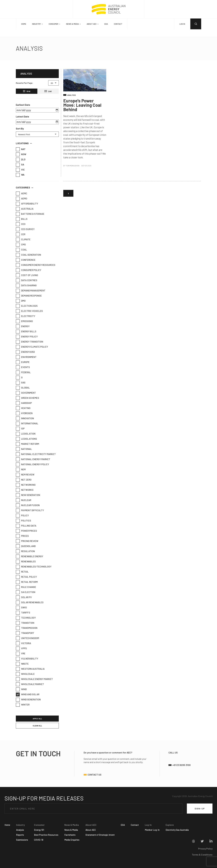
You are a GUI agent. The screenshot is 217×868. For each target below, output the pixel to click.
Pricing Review (28, 541)
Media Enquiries (72, 840)
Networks (26, 490)
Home (24, 24)
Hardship (25, 403)
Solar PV (25, 597)
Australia (26, 209)
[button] (24, 144)
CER (22, 234)
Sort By (20, 128)
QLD (18, 159)
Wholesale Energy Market (35, 679)
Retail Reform (28, 582)
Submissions (22, 840)
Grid (27, 91)
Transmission (28, 628)
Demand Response (30, 296)
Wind (22, 689)
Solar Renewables (31, 602)
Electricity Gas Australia (177, 830)
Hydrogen (25, 413)
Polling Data (27, 526)
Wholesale (26, 674)
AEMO (22, 198)
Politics (24, 521)
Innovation (26, 418)
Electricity (26, 316)
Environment (27, 357)
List (48, 91)
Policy (23, 515)
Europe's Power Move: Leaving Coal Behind (82, 105)
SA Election (27, 592)
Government (27, 393)
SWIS (22, 607)
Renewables (27, 561)
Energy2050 (26, 352)
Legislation (27, 434)
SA (18, 164)
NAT (18, 149)
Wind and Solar (29, 694)
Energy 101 (39, 830)
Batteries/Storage (31, 214)
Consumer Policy (29, 270)
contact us (94, 775)
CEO (22, 224)
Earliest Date (23, 105)
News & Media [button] (72, 24)
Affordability (28, 204)
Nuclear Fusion (29, 505)
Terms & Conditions (202, 855)
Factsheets (70, 835)
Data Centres (28, 280)
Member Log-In (152, 830)
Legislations (27, 439)
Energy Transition (30, 342)
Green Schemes (28, 398)
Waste (23, 664)
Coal (22, 250)
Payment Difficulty (31, 510)
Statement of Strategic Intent (100, 835)
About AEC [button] (92, 24)
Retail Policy (27, 577)
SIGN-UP (200, 809)
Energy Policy (28, 336)
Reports (20, 835)
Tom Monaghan (73, 166)
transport (26, 633)
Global (24, 388)
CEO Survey (26, 229)
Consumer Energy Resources (37, 265)
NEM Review (26, 475)
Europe (24, 362)
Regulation (26, 551)
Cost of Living (28, 275)
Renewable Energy (30, 556)
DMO (22, 301)
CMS (22, 244)
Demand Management (32, 290)
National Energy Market (34, 459)
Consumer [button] (53, 24)
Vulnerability (28, 659)
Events (24, 367)
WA (18, 175)
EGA (106, 24)
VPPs (22, 648)
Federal (24, 372)
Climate (24, 239)
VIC (18, 170)
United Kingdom (28, 638)
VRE (22, 653)
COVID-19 (39, 840)
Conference (27, 260)
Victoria (24, 643)
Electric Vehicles (30, 311)
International (28, 423)
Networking (27, 485)
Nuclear (24, 500)
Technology (27, 618)
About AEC (91, 830)
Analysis (20, 830)
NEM (22, 469)
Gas (22, 383)
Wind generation (29, 699)
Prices (23, 536)
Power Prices (27, 531)
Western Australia (31, 669)
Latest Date (22, 116)
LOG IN (182, 24)
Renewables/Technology (35, 567)
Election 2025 (28, 306)
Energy (24, 326)
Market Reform (28, 444)
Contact (118, 24)
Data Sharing (27, 285)
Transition (26, 623)
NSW (18, 154)
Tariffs (24, 613)
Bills (23, 219)
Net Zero (25, 480)
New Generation (29, 495)
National (25, 449)
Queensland (27, 546)
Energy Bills (27, 331)
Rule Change (27, 587)
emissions (25, 321)
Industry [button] (36, 24)
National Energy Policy (33, 464)
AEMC (22, 193)
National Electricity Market (37, 454)
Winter (24, 705)
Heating (24, 408)
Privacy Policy (205, 849)
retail (23, 572)
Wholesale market (31, 684)
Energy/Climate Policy (33, 347)
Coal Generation (29, 255)
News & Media (71, 830)
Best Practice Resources (46, 835)
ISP (21, 429)
